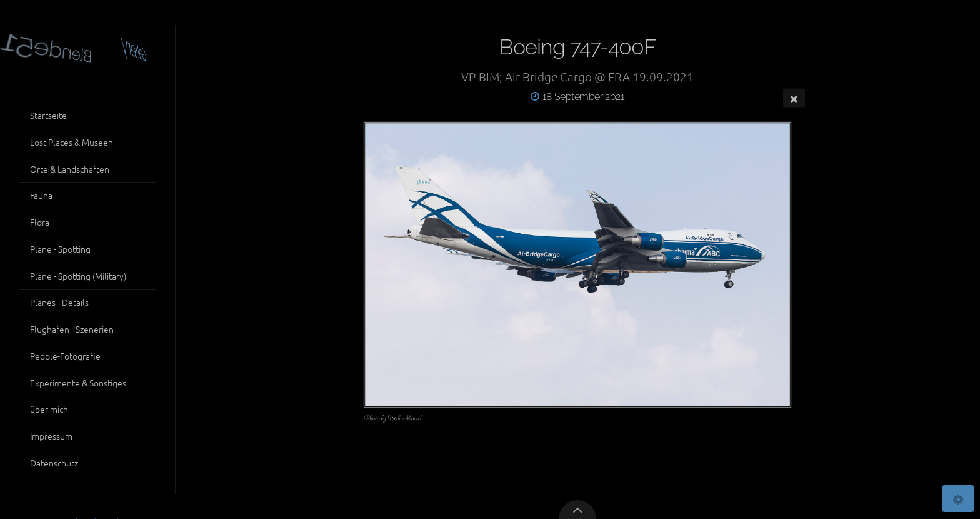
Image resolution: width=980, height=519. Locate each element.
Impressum (51, 436)
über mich (49, 409)
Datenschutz (54, 463)
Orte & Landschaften (70, 169)
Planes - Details (59, 302)
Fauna (41, 195)
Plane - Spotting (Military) (78, 276)
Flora (40, 222)
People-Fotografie (65, 356)
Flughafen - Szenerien (72, 329)
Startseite (48, 115)
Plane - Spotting (60, 249)
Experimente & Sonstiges (78, 383)
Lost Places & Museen (72, 142)
